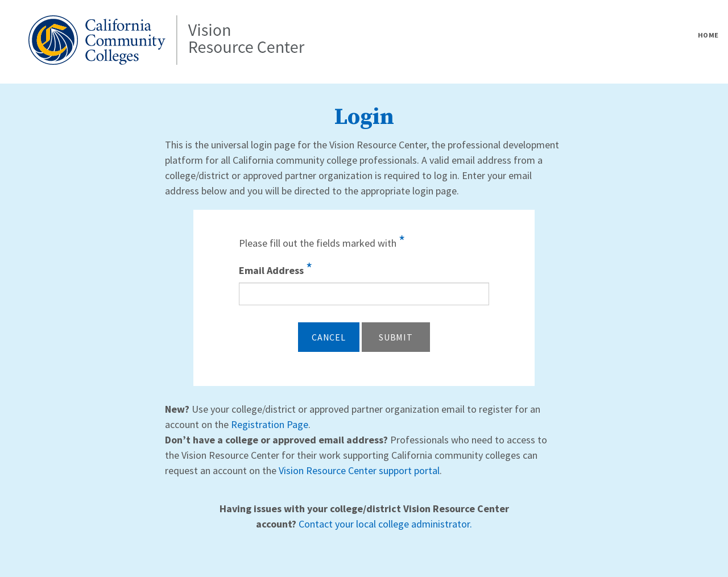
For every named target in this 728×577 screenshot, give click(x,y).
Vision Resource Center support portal (359, 470)
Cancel (329, 337)
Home (708, 35)
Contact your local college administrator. (385, 524)
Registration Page (270, 424)
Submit (396, 337)
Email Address (276, 268)
